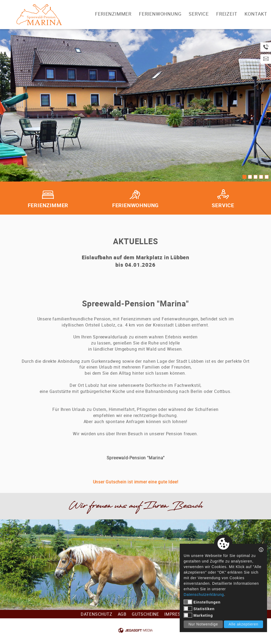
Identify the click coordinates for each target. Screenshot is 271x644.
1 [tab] (244, 177)
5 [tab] (267, 177)
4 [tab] (261, 177)
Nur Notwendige (203, 624)
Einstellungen (202, 602)
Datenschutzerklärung (204, 595)
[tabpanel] (135, 105)
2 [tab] (250, 177)
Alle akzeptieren (243, 624)
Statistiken (199, 609)
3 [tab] (256, 177)
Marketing (198, 615)
